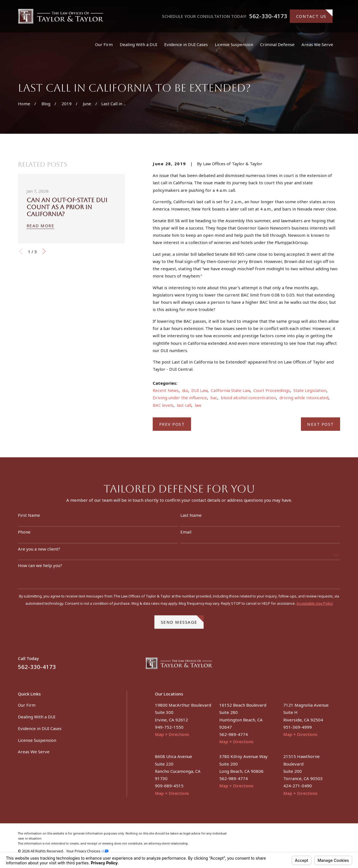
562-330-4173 (268, 16)
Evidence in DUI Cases (40, 728)
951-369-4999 (298, 727)
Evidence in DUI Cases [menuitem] (186, 44)
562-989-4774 (234, 734)
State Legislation (310, 390)
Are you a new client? (39, 552)
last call (184, 405)
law (198, 405)
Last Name (191, 518)
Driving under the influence (180, 398)
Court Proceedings (272, 390)
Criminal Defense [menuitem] (277, 44)
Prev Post (172, 424)
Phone (24, 535)
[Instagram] (337, 665)
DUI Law (199, 390)
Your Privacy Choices (87, 851)
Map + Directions (172, 734)
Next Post (321, 424)
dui (185, 390)
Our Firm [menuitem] (104, 44)
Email (186, 535)
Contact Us (315, 14)
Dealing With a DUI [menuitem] (138, 44)
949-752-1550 (169, 727)
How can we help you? (40, 568)
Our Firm (27, 705)
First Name (29, 518)
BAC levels (163, 405)
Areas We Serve (34, 752)
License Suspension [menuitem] (234, 44)
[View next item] (44, 251)
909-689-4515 (169, 786)
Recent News (166, 390)
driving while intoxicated (304, 398)
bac (214, 398)
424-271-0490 (298, 786)
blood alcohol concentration (248, 398)
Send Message (182, 623)
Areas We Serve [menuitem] (317, 44)
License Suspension (37, 740)
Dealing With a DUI (37, 717)
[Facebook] (324, 665)
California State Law (230, 390)
